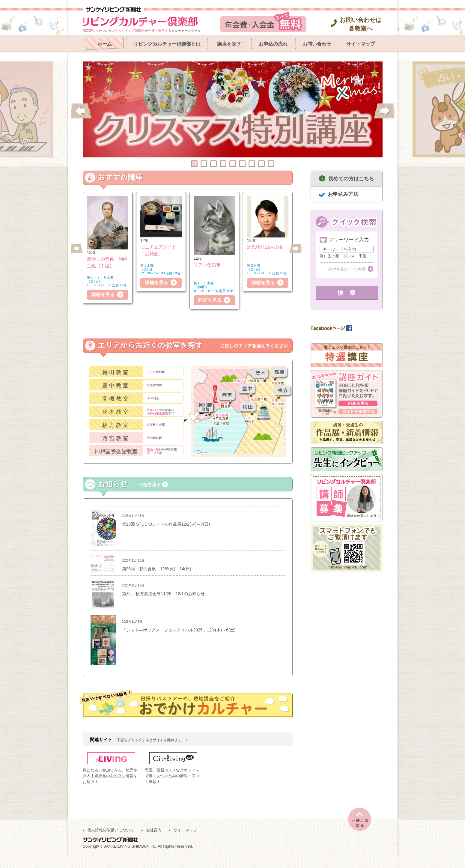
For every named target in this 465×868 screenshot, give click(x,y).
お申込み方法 (343, 194)
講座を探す (229, 44)
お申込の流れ (273, 44)
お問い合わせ (317, 44)
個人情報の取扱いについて (111, 841)
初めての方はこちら (351, 179)
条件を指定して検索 (347, 269)
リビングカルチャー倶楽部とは (167, 44)
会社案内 (154, 841)
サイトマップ (361, 44)
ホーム (105, 44)
